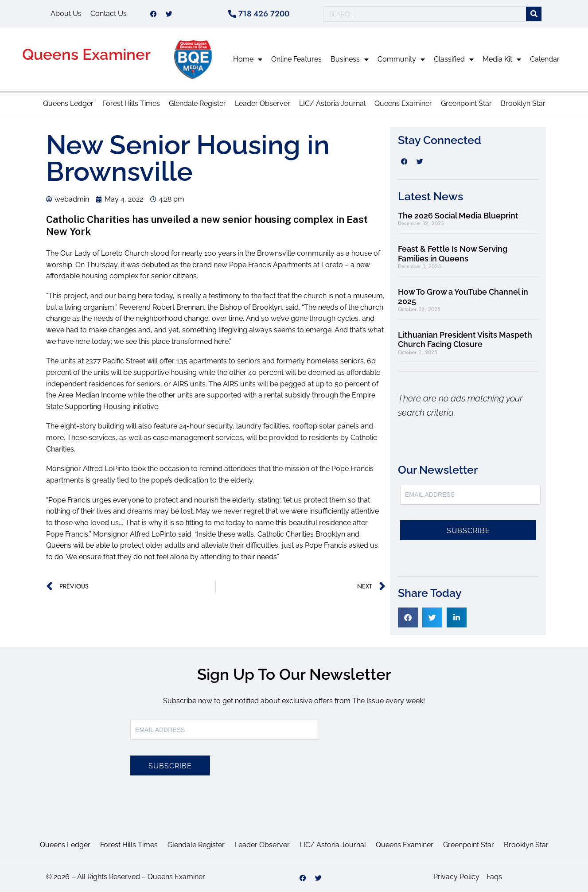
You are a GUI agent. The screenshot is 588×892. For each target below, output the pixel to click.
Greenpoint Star (466, 103)
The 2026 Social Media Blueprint (458, 216)
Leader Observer (263, 103)
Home (248, 59)
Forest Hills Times (131, 103)
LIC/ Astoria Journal (332, 103)
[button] (408, 617)
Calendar (545, 59)
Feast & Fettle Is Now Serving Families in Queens (453, 254)
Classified (454, 59)
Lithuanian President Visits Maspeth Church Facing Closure (465, 340)
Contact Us (109, 14)
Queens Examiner (86, 54)
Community (401, 59)
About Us (66, 14)
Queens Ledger (68, 103)
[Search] (534, 14)
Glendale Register (197, 103)
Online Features (296, 59)
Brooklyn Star (523, 103)
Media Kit (502, 59)
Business (350, 59)
